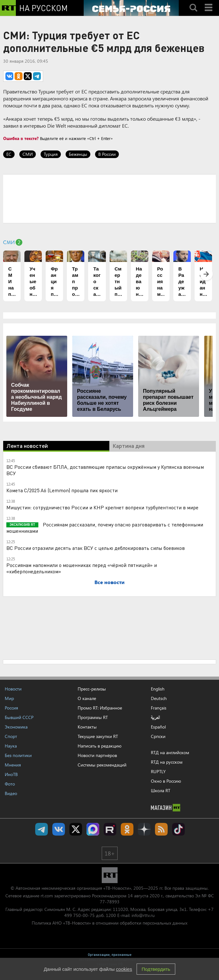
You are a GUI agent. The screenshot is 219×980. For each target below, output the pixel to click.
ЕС (9, 154)
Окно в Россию (166, 781)
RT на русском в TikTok (178, 829)
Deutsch (159, 698)
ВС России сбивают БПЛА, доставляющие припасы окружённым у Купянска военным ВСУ (105, 470)
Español (158, 727)
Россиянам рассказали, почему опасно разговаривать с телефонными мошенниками (105, 528)
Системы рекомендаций (102, 765)
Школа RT (161, 790)
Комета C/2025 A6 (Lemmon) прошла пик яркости (62, 490)
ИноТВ (11, 774)
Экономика (16, 727)
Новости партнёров (97, 755)
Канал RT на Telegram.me (42, 829)
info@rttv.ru (143, 915)
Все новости (109, 582)
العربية (155, 717)
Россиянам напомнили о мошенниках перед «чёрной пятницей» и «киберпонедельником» (82, 568)
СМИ (28, 154)
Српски (158, 736)
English (158, 689)
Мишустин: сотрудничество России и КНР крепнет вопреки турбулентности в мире (102, 507)
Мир (9, 698)
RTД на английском (170, 752)
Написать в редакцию (100, 746)
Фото (10, 784)
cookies (124, 969)
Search (193, 2)
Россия (11, 708)
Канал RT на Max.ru (93, 829)
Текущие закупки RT (98, 736)
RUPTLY (158, 771)
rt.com (47, 896)
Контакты (87, 727)
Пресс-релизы (92, 689)
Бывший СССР (19, 717)
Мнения (13, 765)
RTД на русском (167, 762)
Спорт (11, 736)
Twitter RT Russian (76, 829)
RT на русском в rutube (110, 829)
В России (107, 154)
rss (161, 829)
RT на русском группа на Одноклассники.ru (127, 829)
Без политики (18, 755)
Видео (11, 793)
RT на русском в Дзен (144, 829)
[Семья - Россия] (131, 8)
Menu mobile (209, 2)
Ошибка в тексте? (21, 138)
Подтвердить (156, 969)
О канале (87, 698)
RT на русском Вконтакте (59, 829)
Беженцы (78, 154)
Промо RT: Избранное (100, 708)
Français (159, 708)
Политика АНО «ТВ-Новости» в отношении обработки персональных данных (109, 923)
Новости (13, 689)
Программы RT (93, 717)
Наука (11, 746)
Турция (51, 154)
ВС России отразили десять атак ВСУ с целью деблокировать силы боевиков (96, 548)
